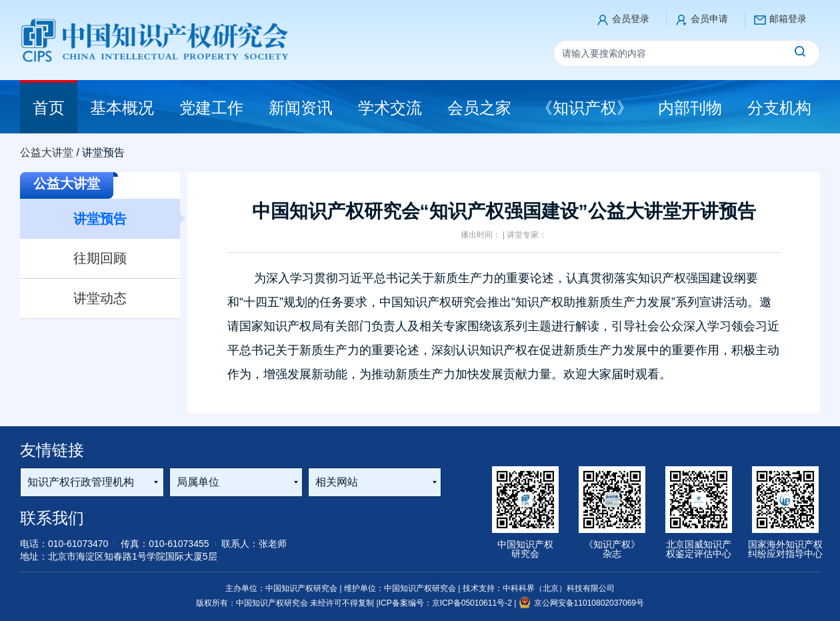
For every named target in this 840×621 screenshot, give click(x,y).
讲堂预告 (100, 219)
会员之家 (479, 108)
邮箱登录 (788, 19)
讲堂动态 (100, 298)
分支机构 (779, 108)
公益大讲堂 (47, 152)
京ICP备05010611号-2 (473, 603)
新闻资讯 (301, 108)
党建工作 (211, 108)
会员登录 (631, 19)
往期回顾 (100, 258)
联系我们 (52, 518)
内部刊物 (690, 108)
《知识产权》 (585, 108)
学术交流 (390, 108)
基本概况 (122, 108)
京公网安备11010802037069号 (581, 603)
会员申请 (709, 19)
